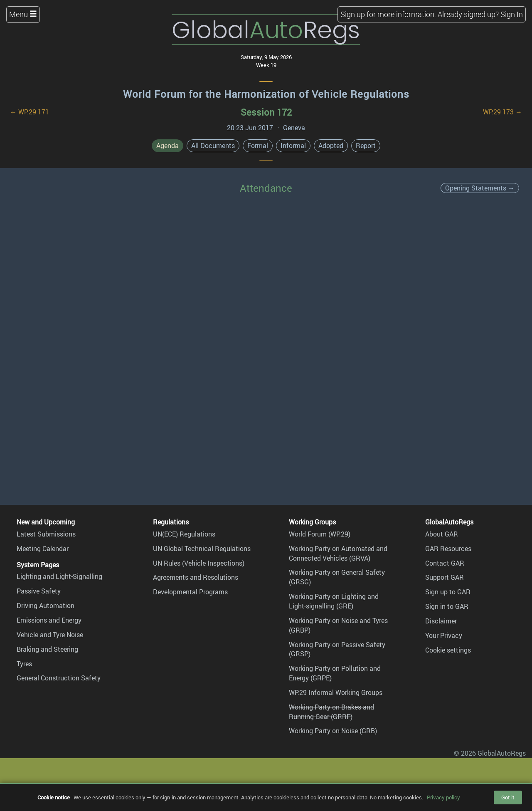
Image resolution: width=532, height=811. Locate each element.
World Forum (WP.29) (320, 534)
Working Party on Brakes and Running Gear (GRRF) (331, 712)
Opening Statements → (480, 188)
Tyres (24, 664)
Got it (508, 797)
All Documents (213, 146)
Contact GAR (445, 563)
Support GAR (445, 577)
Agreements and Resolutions (196, 577)
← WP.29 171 (30, 112)
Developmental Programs (190, 592)
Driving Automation (46, 606)
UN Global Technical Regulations (202, 549)
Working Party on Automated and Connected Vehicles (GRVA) (338, 553)
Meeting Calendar (43, 549)
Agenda (167, 146)
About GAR (442, 534)
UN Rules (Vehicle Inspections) (199, 563)
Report (366, 146)
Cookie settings (448, 650)
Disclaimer (441, 621)
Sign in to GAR (447, 606)
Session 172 (266, 112)
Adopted (331, 146)
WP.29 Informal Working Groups (336, 692)
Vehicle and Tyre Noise (50, 635)
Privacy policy (443, 797)
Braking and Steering (47, 649)
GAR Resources (448, 549)
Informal (293, 146)
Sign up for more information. (388, 14)
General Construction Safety (59, 678)
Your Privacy (444, 635)
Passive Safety (39, 591)
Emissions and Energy (49, 620)
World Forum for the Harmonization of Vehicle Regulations (266, 94)
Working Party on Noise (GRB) (333, 731)
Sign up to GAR (448, 592)
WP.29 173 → (502, 112)
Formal (258, 146)
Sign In (512, 14)
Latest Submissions (46, 534)
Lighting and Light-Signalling (59, 576)
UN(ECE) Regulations (184, 534)
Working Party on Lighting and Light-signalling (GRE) (334, 601)
